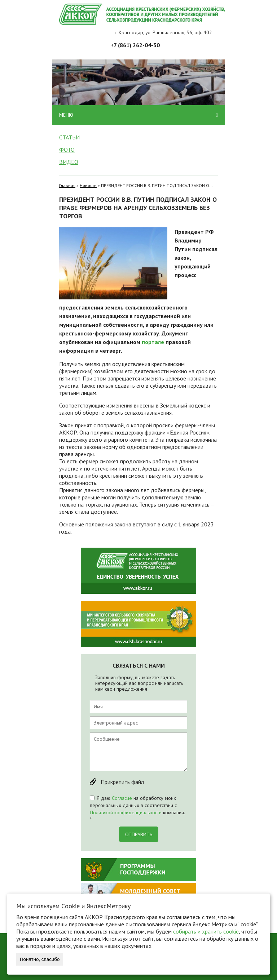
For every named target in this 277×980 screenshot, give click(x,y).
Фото (67, 150)
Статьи (69, 137)
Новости (88, 185)
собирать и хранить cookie (206, 931)
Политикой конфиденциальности (126, 812)
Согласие (122, 798)
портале (153, 342)
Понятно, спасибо (40, 959)
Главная (67, 185)
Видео (69, 162)
